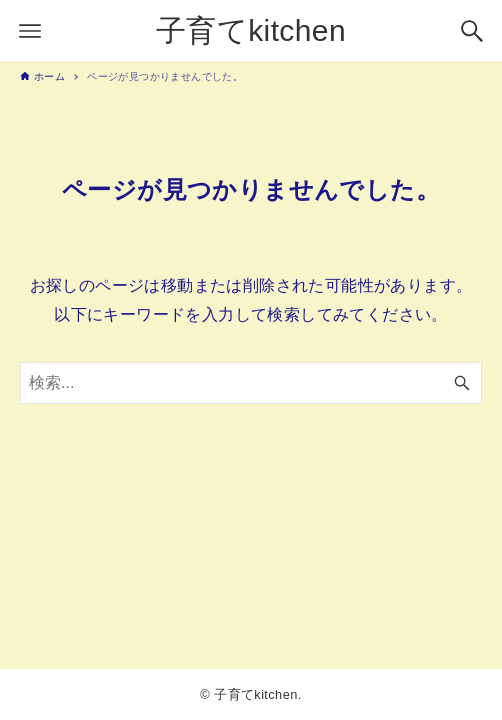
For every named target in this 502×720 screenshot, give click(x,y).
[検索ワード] (251, 383)
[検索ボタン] (472, 31)
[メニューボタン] (30, 31)
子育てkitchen (251, 30)
